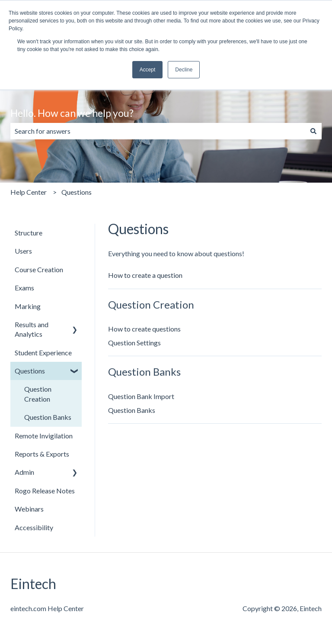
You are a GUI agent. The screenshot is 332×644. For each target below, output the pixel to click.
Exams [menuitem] (24, 288)
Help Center (29, 192)
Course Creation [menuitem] (39, 269)
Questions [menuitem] (30, 371)
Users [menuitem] (23, 251)
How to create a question (145, 275)
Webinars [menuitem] (29, 509)
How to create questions (144, 329)
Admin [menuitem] (24, 472)
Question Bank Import (141, 396)
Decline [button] (184, 70)
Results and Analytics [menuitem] (32, 329)
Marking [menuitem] (28, 306)
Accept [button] (148, 70)
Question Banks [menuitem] (48, 417)
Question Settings (134, 343)
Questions (77, 192)
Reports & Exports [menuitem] (42, 454)
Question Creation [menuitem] (38, 394)
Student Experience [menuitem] (43, 353)
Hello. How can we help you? (72, 113)
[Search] (313, 131)
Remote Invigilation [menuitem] (44, 436)
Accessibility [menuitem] (34, 527)
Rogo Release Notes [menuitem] (45, 491)
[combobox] (158, 131)
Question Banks (132, 410)
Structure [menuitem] (29, 233)
